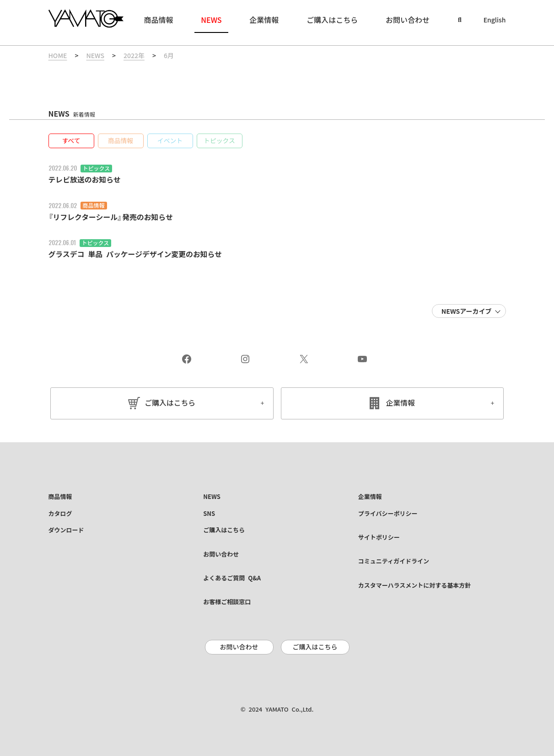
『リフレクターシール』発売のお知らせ (111, 217)
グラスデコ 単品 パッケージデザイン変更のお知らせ (136, 254)
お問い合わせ (239, 647)
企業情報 (400, 402)
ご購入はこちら (170, 402)
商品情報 (94, 205)
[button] (71, 141)
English (495, 20)
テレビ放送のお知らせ (85, 180)
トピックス (97, 168)
